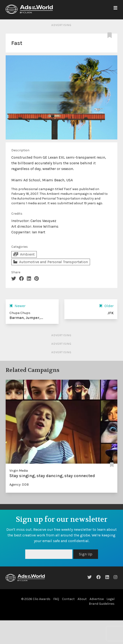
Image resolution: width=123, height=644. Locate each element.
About (82, 599)
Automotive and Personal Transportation (51, 262)
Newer (17, 306)
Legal (111, 599)
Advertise (97, 599)
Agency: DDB (19, 485)
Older (106, 306)
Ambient (24, 254)
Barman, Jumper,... (26, 318)
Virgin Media (19, 471)
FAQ (56, 599)
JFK (111, 313)
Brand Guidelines (102, 604)
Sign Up (86, 554)
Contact (68, 599)
